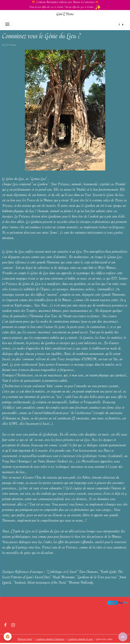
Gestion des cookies (104, 639)
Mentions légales (25, 639)
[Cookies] (8, 637)
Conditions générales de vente (80, 639)
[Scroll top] (123, 637)
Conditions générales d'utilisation (50, 639)
